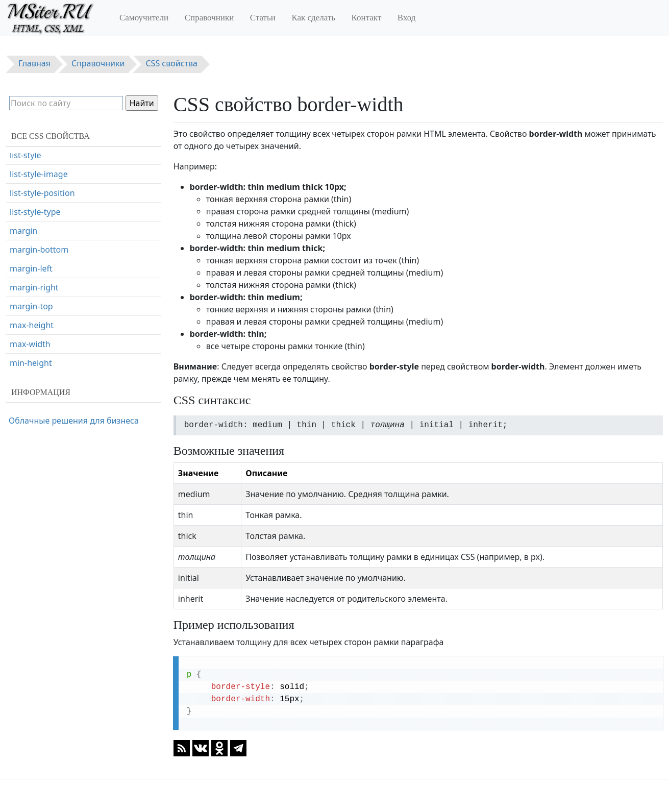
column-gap (33, 351)
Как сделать (313, 18)
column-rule (33, 370)
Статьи (263, 18)
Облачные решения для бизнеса (74, 421)
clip (16, 275)
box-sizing (29, 218)
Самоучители (144, 18)
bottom (24, 181)
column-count (36, 313)
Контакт (367, 18)
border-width (35, 162)
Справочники (209, 18)
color (19, 294)
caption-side (33, 237)
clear (19, 256)
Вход (407, 18)
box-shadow (33, 200)
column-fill (30, 332)
